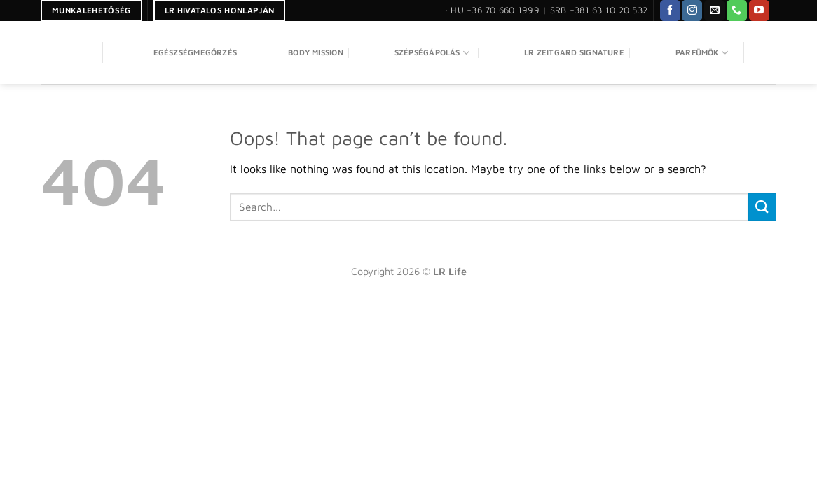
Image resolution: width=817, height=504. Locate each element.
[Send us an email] (714, 10)
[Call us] (737, 10)
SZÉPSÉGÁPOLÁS (413, 52)
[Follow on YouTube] (759, 10)
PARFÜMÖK (682, 52)
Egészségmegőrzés (176, 52)
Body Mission (296, 52)
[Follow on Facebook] (670, 10)
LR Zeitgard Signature (555, 52)
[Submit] (762, 207)
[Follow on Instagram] (692, 10)
